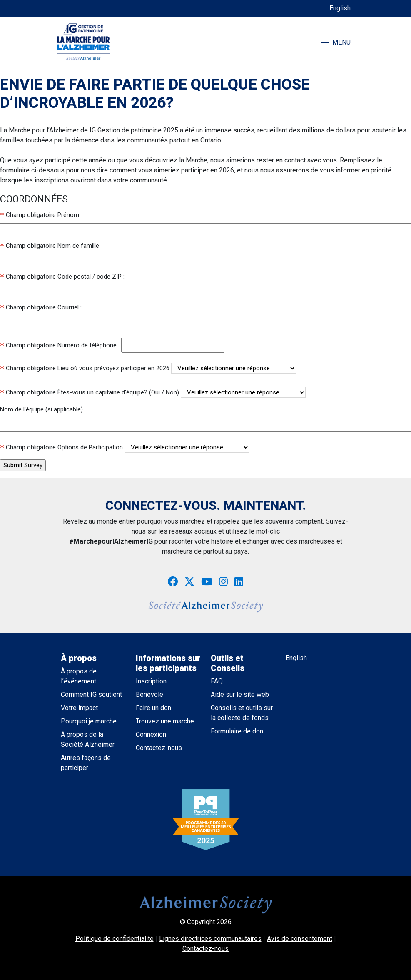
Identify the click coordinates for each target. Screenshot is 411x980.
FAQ (217, 681)
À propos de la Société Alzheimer (88, 739)
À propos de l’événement (79, 676)
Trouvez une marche (165, 721)
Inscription (151, 681)
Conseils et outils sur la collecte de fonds (242, 713)
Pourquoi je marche (89, 721)
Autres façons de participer (86, 763)
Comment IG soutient (91, 694)
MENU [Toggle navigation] (336, 42)
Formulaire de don (237, 731)
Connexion (151, 734)
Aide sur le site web (240, 694)
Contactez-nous (159, 748)
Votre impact (79, 708)
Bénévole (149, 694)
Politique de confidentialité (115, 939)
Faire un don (153, 708)
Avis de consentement (300, 939)
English (340, 8)
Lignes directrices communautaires (210, 939)
